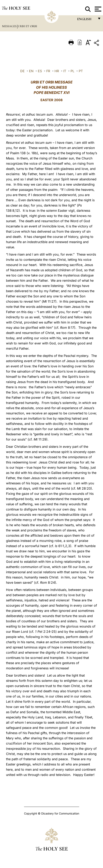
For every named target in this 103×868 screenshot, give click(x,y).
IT (65, 71)
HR (57, 71)
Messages (10, 26)
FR (48, 71)
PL (72, 71)
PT (81, 71)
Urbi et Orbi (27, 26)
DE (22, 71)
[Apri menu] (97, 9)
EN (31, 71)
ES (40, 71)
